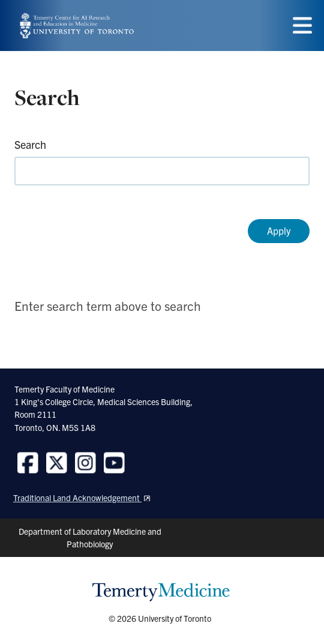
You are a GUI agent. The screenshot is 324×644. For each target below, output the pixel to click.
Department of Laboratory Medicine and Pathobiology (90, 537)
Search (30, 144)
